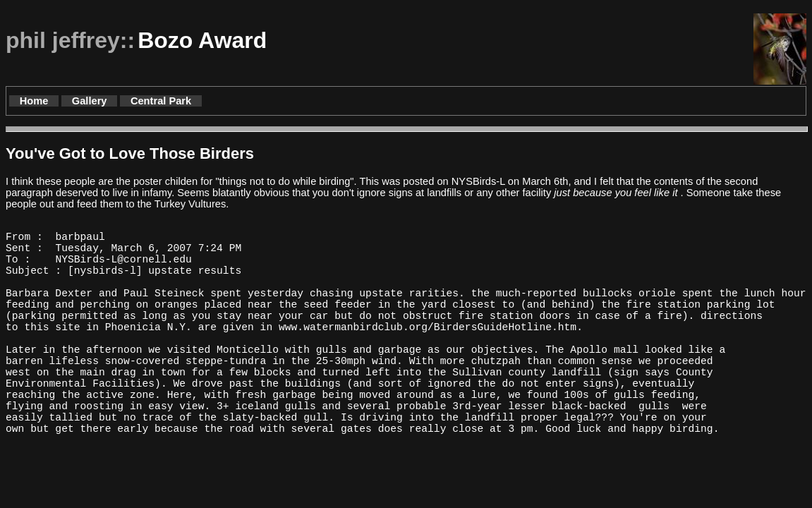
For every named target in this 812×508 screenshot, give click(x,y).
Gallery (90, 101)
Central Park (161, 101)
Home (34, 101)
